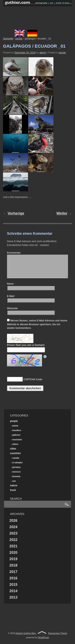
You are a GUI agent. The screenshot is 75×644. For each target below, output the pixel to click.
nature (14, 490)
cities (13, 453)
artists (15, 431)
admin (43, 53)
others (15, 449)
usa (14, 486)
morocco (16, 477)
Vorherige (16, 213)
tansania (16, 481)
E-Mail (11, 301)
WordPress (43, 642)
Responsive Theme (58, 638)
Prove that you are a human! (26, 350)
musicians (17, 444)
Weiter (62, 213)
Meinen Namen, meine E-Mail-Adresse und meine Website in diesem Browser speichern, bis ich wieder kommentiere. (37, 329)
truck (13, 495)
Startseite (8, 39)
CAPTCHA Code (33, 384)
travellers (17, 435)
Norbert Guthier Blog (26, 638)
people (19, 39)
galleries (16, 440)
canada (16, 463)
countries (15, 458)
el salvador (17, 467)
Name (10, 289)
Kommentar (14, 253)
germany (16, 472)
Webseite (12, 313)
